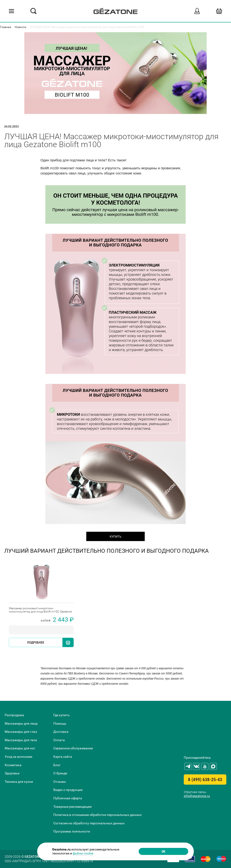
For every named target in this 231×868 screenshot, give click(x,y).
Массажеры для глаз (21, 732)
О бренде (60, 773)
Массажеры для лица (21, 723)
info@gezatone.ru (197, 796)
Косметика (13, 765)
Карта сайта (63, 757)
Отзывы (60, 782)
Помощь (60, 723)
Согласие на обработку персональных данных (89, 823)
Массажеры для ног (20, 748)
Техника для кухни (19, 782)
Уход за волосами (18, 757)
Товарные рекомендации (72, 807)
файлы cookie (83, 853)
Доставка (61, 732)
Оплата (59, 740)
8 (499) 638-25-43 (205, 779)
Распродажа (14, 715)
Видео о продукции (68, 790)
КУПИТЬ (115, 537)
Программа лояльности (72, 831)
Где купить (61, 715)
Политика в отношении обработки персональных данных (97, 815)
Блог (57, 765)
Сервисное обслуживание (73, 748)
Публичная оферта (68, 798)
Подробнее (36, 642)
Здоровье (12, 773)
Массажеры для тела (21, 740)
